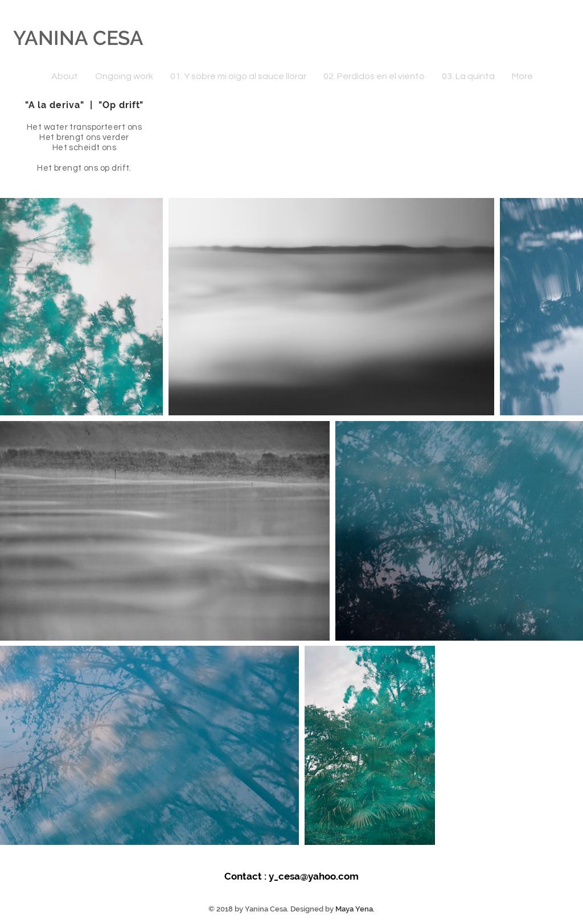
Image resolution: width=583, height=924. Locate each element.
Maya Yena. (355, 909)
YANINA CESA (78, 38)
